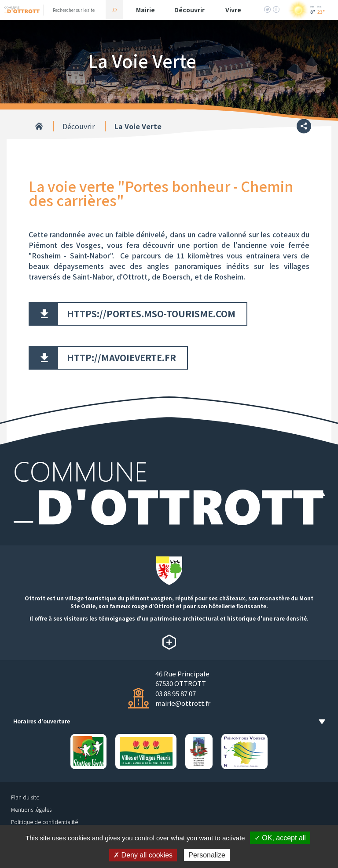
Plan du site (25, 797)
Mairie (145, 10)
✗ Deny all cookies (143, 855)
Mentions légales (31, 809)
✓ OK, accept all (280, 838)
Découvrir (189, 10)
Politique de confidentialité (44, 822)
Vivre (233, 10)
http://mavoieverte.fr (121, 358)
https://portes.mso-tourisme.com (151, 314)
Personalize (207, 855)
